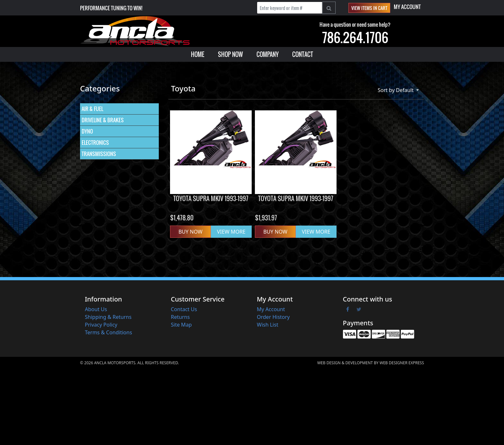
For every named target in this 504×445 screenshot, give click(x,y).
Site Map (181, 325)
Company (268, 54)
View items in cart (369, 8)
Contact (303, 54)
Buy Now (190, 232)
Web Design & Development (345, 363)
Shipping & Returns (108, 317)
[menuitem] (198, 54)
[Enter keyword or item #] (290, 8)
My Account (407, 7)
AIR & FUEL (92, 109)
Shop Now (230, 54)
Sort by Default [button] (396, 90)
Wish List (268, 325)
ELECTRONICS (95, 143)
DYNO (87, 131)
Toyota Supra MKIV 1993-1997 (211, 198)
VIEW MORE (231, 232)
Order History (273, 317)
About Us (96, 309)
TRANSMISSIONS (99, 154)
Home (198, 54)
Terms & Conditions (108, 332)
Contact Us (184, 309)
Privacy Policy (101, 325)
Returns (180, 317)
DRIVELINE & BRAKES (103, 120)
